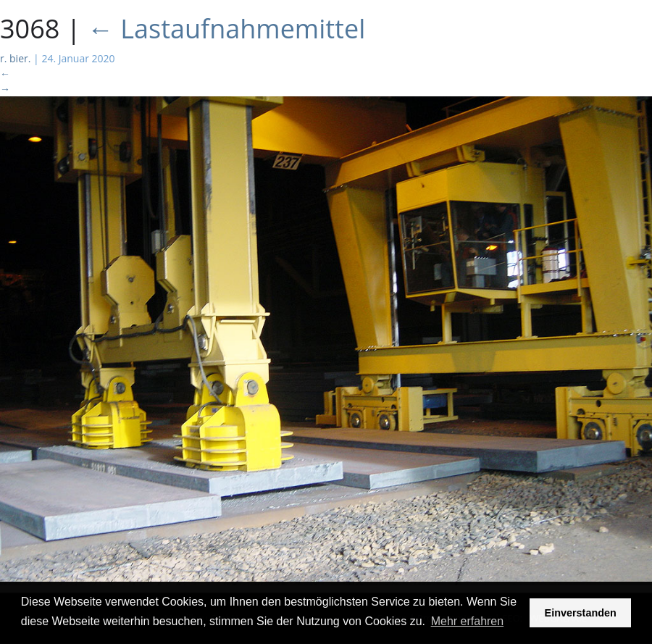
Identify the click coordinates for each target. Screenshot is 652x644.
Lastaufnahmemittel (226, 29)
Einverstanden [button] (581, 613)
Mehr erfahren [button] (468, 621)
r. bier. (15, 58)
